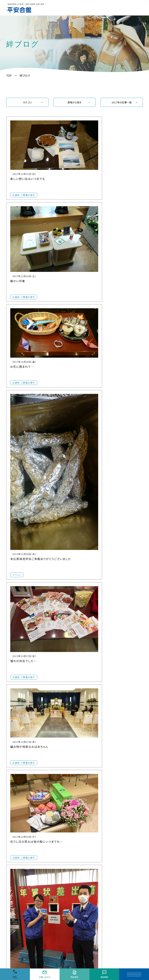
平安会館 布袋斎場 (55, 843)
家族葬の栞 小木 (53, 896)
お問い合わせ (45, 974)
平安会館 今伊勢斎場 (22, 878)
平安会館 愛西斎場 (123, 833)
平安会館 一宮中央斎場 (23, 833)
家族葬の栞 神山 (19, 913)
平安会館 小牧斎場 (55, 881)
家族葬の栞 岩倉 (53, 864)
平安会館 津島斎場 (123, 866)
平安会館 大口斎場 (89, 833)
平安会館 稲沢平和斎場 (92, 898)
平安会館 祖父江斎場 (90, 892)
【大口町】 (80, 828)
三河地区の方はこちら (111, 924)
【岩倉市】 (46, 854)
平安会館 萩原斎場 (20, 873)
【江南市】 (46, 828)
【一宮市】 (12, 828)
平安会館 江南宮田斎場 (57, 838)
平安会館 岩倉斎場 (55, 859)
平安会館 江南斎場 (55, 833)
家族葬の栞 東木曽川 (22, 868)
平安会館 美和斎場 (123, 849)
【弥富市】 (114, 877)
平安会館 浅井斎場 (20, 893)
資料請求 (74, 974)
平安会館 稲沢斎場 (89, 887)
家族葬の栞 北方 (19, 903)
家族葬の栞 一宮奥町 (22, 888)
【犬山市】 (80, 866)
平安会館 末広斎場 (20, 898)
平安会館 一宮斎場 (20, 838)
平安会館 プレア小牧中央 (58, 891)
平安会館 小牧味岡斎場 (57, 886)
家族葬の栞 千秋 (19, 908)
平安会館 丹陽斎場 (20, 883)
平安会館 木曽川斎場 (22, 858)
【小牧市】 (46, 876)
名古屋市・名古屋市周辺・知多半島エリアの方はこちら (64, 924)
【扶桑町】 (80, 844)
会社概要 (134, 935)
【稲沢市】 (80, 882)
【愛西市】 (114, 828)
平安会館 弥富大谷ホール (127, 882)
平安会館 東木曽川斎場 (23, 863)
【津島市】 (114, 861)
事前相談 (104, 974)
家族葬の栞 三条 (19, 853)
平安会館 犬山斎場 (89, 871)
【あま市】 (114, 844)
